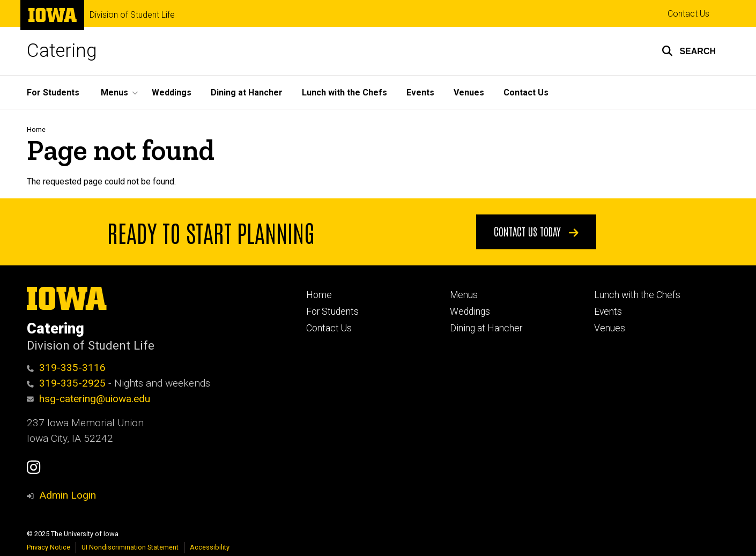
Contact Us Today (536, 231)
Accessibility (210, 547)
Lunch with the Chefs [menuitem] (344, 92)
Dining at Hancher (486, 328)
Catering (62, 51)
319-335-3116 (66, 368)
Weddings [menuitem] (172, 92)
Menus (464, 295)
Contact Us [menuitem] (526, 92)
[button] (689, 51)
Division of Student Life (132, 15)
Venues (610, 328)
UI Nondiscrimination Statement (130, 547)
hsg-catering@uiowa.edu (88, 399)
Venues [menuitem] (469, 92)
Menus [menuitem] (114, 92)
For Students (332, 312)
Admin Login (68, 495)
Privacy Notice (49, 547)
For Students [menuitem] (53, 92)
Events (608, 312)
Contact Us (688, 14)
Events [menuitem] (420, 92)
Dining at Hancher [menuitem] (247, 92)
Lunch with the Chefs (637, 295)
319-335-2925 (66, 383)
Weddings (470, 312)
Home (36, 129)
